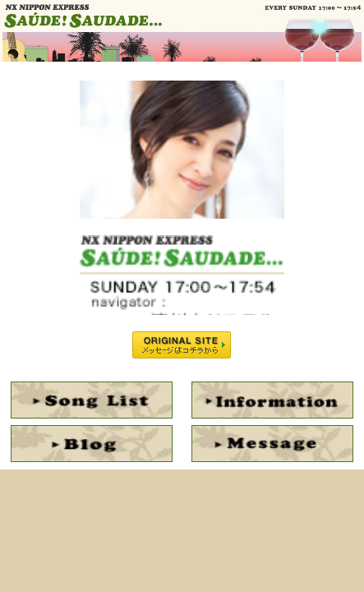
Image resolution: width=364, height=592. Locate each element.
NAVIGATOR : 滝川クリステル (182, 146)
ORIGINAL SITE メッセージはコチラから (182, 345)
